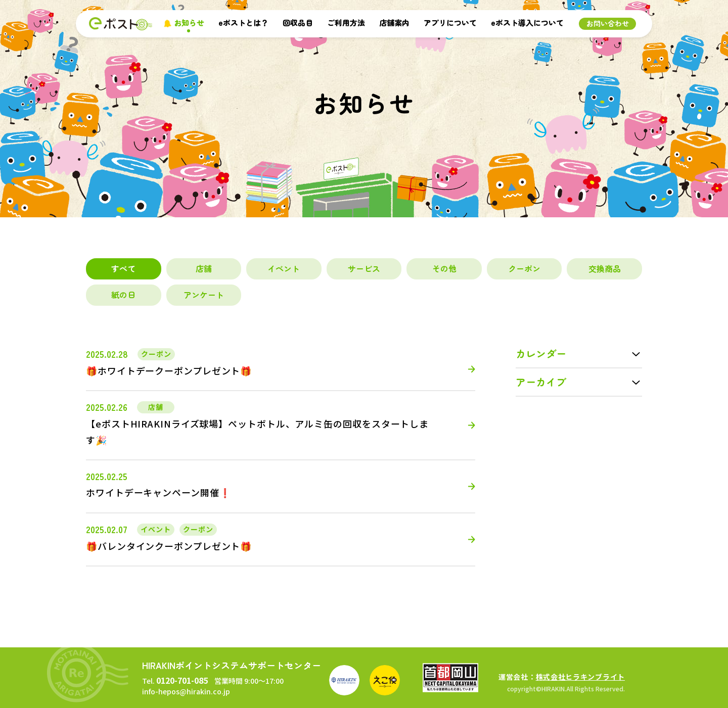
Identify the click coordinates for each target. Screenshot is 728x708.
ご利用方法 (346, 22)
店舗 (204, 268)
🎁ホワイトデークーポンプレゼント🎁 (169, 370)
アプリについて (450, 22)
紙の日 (123, 295)
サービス (364, 268)
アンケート (204, 295)
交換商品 (605, 268)
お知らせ (189, 22)
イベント (284, 268)
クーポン (524, 268)
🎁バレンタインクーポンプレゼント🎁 (169, 546)
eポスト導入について (527, 22)
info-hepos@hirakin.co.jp (186, 691)
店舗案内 (394, 22)
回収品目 (298, 22)
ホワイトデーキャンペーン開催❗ (158, 492)
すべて (123, 268)
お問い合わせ (608, 23)
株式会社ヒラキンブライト (580, 677)
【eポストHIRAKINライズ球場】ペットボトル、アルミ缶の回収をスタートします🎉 (257, 432)
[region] (364, 282)
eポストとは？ (243, 22)
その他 (444, 268)
